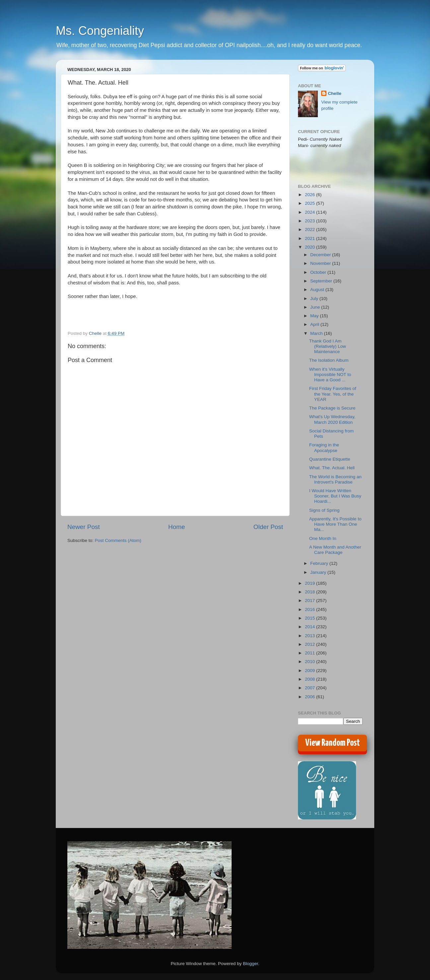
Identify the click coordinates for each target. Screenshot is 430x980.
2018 (311, 592)
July (315, 299)
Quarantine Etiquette (330, 459)
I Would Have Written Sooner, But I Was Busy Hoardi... (335, 496)
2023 (311, 221)
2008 (311, 679)
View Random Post (333, 743)
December (321, 255)
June (316, 307)
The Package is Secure (332, 408)
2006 (311, 697)
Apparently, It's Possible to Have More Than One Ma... (335, 524)
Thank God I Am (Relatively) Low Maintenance (328, 346)
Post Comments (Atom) (118, 540)
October (319, 272)
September (322, 281)
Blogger (251, 964)
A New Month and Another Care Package (335, 550)
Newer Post (84, 527)
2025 (311, 203)
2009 (311, 671)
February (320, 563)
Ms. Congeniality (100, 31)
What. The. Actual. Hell (332, 468)
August (318, 290)
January (319, 572)
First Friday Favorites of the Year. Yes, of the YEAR (333, 394)
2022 (311, 229)
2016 (311, 609)
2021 (311, 238)
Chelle (335, 93)
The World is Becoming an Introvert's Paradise (335, 479)
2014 (311, 627)
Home (177, 527)
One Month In (323, 538)
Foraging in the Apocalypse (324, 448)
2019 (311, 583)
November (321, 263)
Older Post (268, 527)
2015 (311, 618)
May (315, 316)
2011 (311, 653)
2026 (311, 195)
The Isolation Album (329, 360)
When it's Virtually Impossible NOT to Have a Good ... (330, 375)
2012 (311, 644)
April (315, 324)
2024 (311, 212)
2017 (311, 601)
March (317, 333)
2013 (311, 636)
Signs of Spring (324, 510)
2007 (311, 688)
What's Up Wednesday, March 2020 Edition (332, 419)
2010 (311, 662)
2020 (311, 247)
